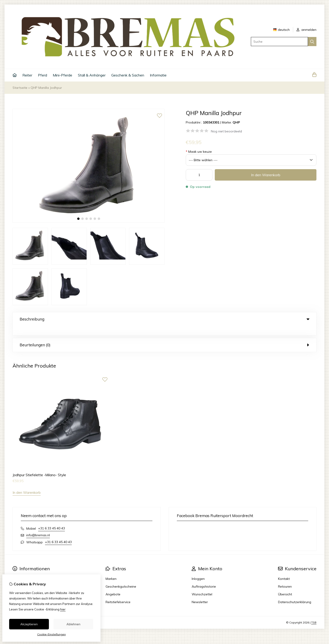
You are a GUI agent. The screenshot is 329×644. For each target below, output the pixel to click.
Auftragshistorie (204, 577)
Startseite (20, 88)
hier (63, 609)
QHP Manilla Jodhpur (46, 88)
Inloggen (198, 569)
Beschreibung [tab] (164, 319)
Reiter (27, 75)
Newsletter (200, 593)
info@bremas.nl (38, 526)
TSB (314, 613)
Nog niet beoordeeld (226, 131)
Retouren (285, 577)
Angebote (113, 585)
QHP (236, 122)
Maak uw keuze (199, 152)
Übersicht (285, 585)
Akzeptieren (29, 624)
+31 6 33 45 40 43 (52, 519)
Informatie (158, 75)
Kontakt (284, 569)
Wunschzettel (202, 585)
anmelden (306, 30)
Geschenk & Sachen (128, 75)
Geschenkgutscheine (121, 577)
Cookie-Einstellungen (52, 634)
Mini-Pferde (62, 75)
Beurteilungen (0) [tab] (164, 335)
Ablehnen (73, 624)
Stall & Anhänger (92, 75)
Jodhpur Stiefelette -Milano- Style (39, 466)
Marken (111, 569)
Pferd (42, 75)
